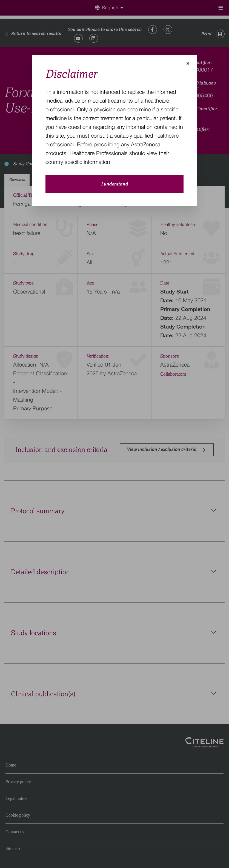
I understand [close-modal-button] (114, 184)
